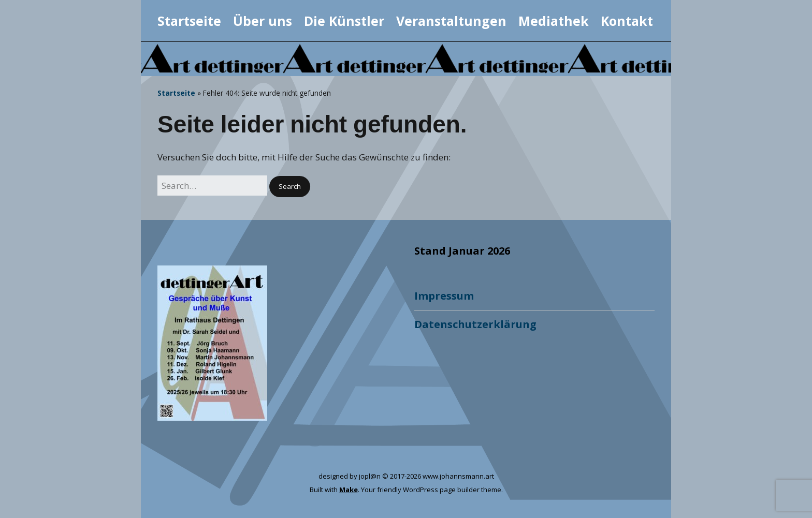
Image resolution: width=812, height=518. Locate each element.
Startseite (189, 21)
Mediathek (554, 21)
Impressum (444, 296)
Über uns (263, 21)
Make (349, 490)
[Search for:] (212, 186)
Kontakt (627, 21)
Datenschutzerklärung (475, 324)
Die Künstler (344, 21)
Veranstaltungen (451, 21)
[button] (290, 187)
